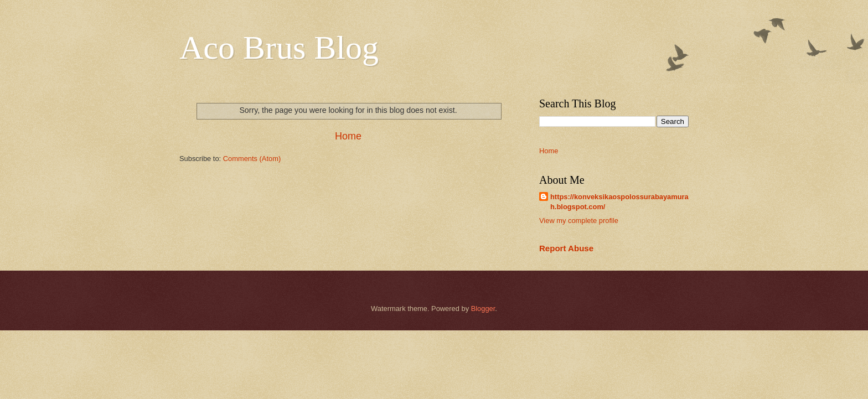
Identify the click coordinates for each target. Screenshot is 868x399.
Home (348, 136)
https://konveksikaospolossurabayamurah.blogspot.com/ (619, 202)
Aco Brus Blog (279, 48)
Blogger (483, 309)
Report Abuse (566, 248)
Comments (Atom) (252, 159)
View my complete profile (579, 221)
